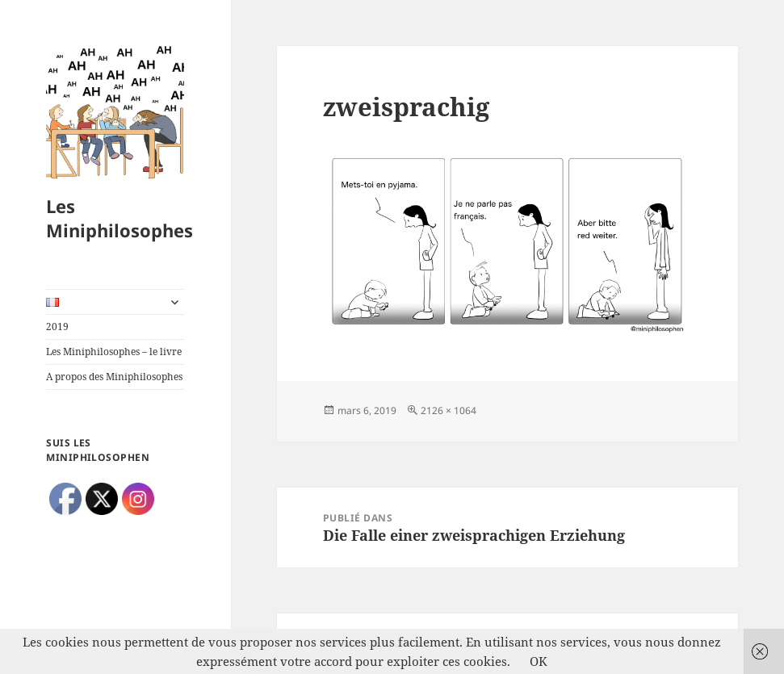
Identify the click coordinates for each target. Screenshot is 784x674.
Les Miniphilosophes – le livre (114, 352)
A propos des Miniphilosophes (114, 377)
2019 (57, 327)
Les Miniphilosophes (119, 218)
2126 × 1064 (449, 410)
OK (539, 661)
